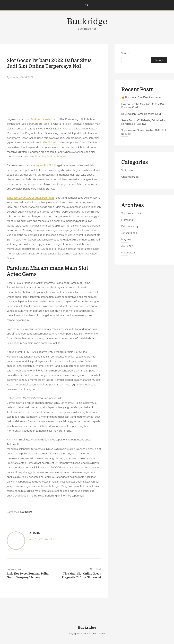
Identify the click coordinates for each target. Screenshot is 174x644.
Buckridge (87, 22)
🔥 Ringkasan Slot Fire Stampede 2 (142, 97)
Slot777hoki (50, 143)
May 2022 (127, 239)
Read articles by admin (43, 539)
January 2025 (129, 233)
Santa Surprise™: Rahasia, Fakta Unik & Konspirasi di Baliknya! (144, 122)
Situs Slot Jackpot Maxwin (51, 157)
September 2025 (131, 213)
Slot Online (26, 512)
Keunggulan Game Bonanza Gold (141, 114)
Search (125, 53)
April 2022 (127, 246)
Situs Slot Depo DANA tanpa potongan (31, 198)
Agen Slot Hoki (45, 165)
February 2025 (130, 226)
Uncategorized (130, 177)
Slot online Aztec (41, 119)
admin (14, 77)
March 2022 (128, 253)
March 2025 (128, 220)
